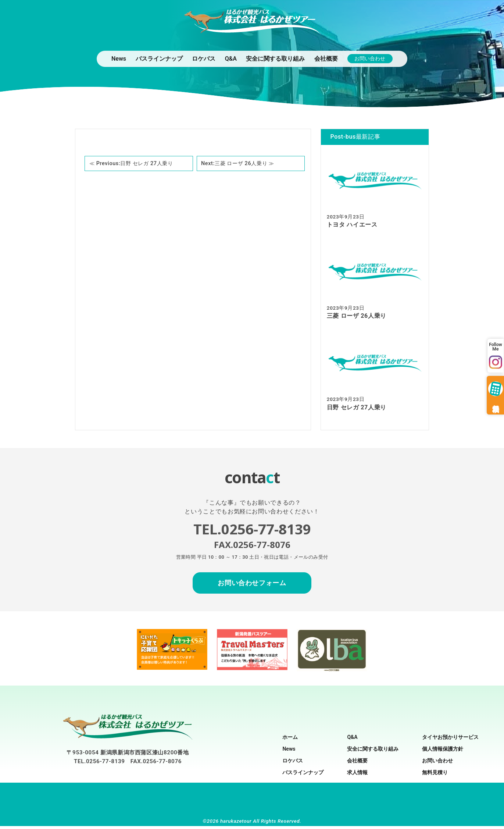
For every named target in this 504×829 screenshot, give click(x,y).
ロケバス (204, 58)
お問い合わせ (370, 58)
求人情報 (357, 775)
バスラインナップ (159, 58)
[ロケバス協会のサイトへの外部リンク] (332, 672)
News (119, 58)
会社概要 (326, 58)
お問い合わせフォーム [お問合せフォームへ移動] (252, 586)
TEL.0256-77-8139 (99, 764)
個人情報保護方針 (443, 752)
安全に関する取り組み (275, 58)
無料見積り (435, 775)
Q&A (231, 58)
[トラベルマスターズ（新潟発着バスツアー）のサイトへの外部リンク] (252, 671)
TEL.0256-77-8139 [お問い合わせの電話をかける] (252, 531)
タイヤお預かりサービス (450, 740)
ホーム (290, 740)
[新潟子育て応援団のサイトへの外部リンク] (172, 670)
